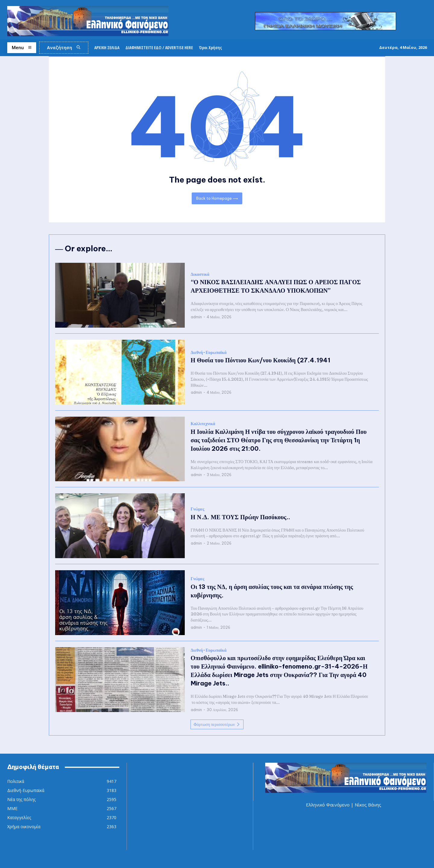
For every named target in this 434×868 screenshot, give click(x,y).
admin (196, 317)
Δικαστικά (200, 274)
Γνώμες (198, 509)
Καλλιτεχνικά (203, 424)
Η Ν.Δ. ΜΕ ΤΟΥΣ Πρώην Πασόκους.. (241, 517)
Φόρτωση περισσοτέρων (217, 724)
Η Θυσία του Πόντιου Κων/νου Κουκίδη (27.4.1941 (261, 360)
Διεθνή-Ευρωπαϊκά (209, 353)
